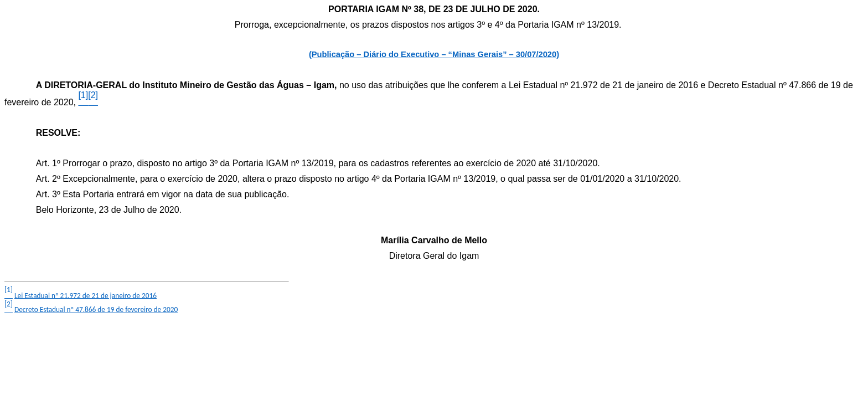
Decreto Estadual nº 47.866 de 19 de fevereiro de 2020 (96, 310)
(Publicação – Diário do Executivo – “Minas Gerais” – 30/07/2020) (434, 54)
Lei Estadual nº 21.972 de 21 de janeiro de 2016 (86, 295)
